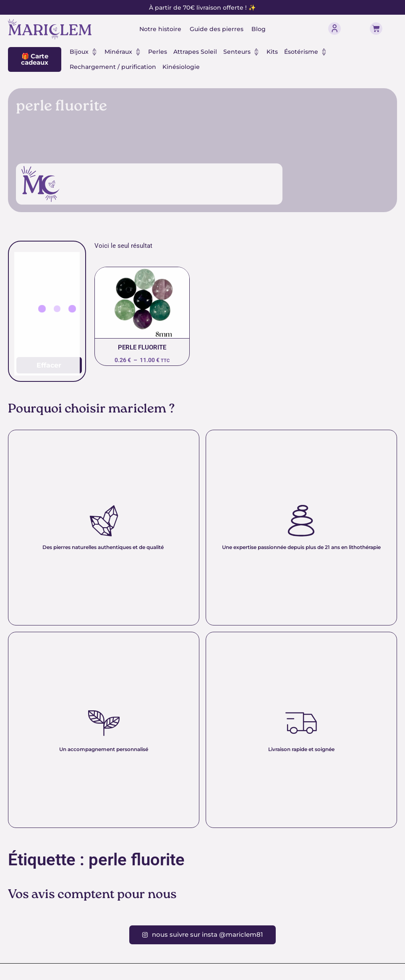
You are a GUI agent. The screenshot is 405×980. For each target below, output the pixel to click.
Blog (259, 29)
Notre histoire (160, 29)
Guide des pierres (217, 29)
